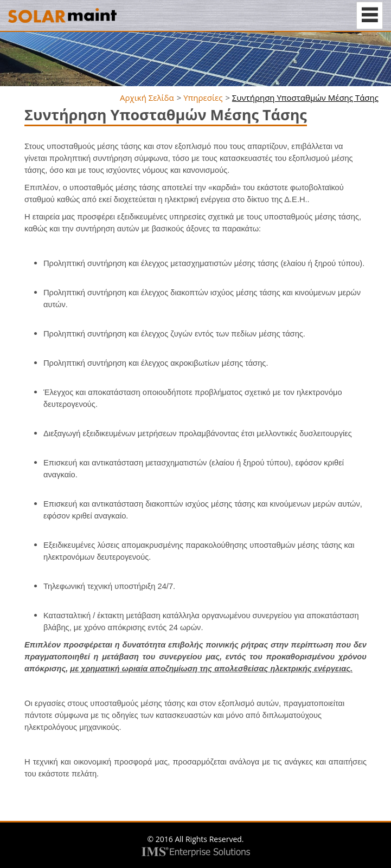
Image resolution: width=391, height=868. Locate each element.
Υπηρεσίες (203, 98)
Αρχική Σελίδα (147, 98)
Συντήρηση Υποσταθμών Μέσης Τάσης (305, 98)
